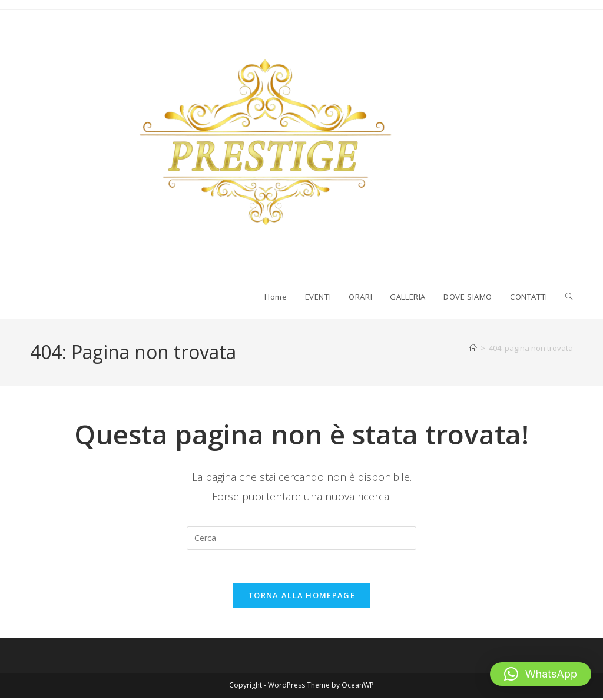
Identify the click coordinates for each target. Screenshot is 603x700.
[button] (541, 674)
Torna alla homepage (301, 598)
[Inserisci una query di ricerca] (301, 538)
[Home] (473, 348)
